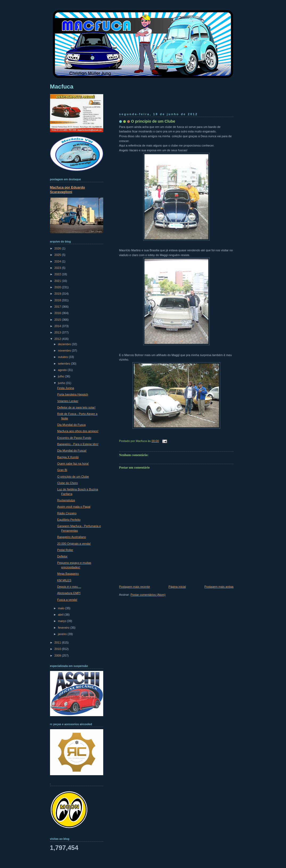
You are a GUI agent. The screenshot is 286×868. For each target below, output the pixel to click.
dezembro (65, 344)
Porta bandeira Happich (73, 394)
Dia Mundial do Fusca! (72, 450)
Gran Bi (62, 470)
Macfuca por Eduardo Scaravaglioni (68, 190)
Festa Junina (66, 388)
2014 (58, 326)
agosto (63, 370)
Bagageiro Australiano (72, 537)
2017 (58, 307)
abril (61, 615)
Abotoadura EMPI (69, 593)
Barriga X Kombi (68, 457)
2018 (58, 300)
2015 (58, 320)
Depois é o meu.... (69, 587)
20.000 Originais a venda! (74, 544)
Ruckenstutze (66, 500)
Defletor (62, 556)
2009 (58, 656)
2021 (58, 281)
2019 (58, 294)
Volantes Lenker (68, 401)
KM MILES (64, 580)
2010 (58, 649)
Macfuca (62, 87)
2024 (58, 261)
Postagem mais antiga (219, 587)
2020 (58, 287)
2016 (58, 313)
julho (61, 376)
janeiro (63, 634)
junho (62, 383)
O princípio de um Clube (153, 121)
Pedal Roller (65, 550)
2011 (58, 642)
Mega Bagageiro (68, 574)
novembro (65, 350)
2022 (58, 274)
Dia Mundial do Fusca (71, 425)
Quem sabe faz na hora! (73, 464)
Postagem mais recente (135, 587)
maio (62, 608)
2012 (58, 339)
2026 (58, 248)
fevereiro (64, 628)
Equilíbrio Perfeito (69, 520)
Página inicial (177, 587)
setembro (65, 364)
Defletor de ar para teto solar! (76, 407)
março (63, 621)
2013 (58, 332)
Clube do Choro (67, 483)
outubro (63, 357)
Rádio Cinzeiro (67, 513)
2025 (58, 255)
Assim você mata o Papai (74, 507)
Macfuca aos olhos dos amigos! (78, 431)
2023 (58, 268)
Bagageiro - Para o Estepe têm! (78, 444)
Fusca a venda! (67, 600)
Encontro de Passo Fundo (74, 438)
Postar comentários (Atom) (148, 595)
